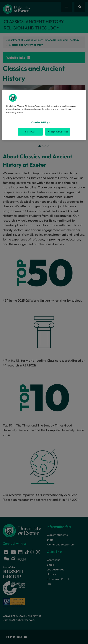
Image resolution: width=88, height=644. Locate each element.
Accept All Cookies (58, 132)
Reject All (30, 132)
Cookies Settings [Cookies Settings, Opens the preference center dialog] (40, 122)
